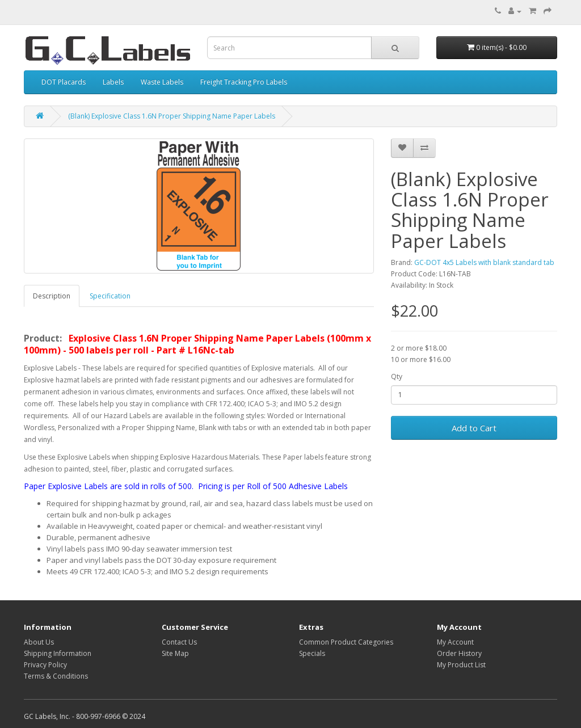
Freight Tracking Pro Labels (244, 82)
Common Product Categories (346, 642)
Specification (110, 296)
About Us (39, 642)
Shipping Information (58, 653)
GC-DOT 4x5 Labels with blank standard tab (484, 262)
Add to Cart (474, 428)
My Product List (461, 665)
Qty (397, 376)
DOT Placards (64, 82)
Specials (312, 653)
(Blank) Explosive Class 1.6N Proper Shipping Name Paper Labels (172, 116)
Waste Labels (162, 82)
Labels (113, 82)
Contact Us (179, 642)
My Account (455, 642)
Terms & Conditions (56, 676)
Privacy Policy (45, 665)
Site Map (175, 653)
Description (52, 296)
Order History (459, 653)
